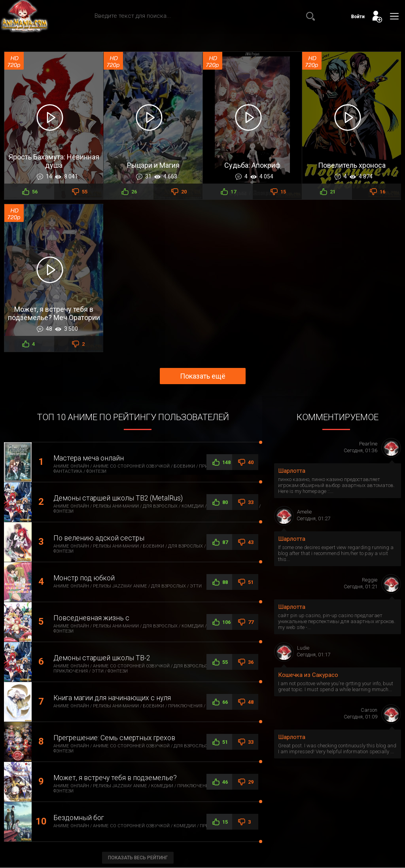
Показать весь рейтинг (138, 858)
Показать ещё (203, 376)
